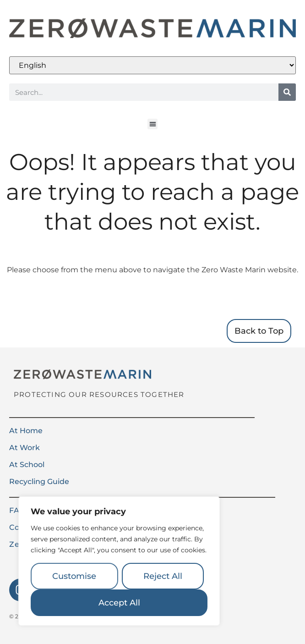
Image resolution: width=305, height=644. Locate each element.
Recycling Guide (39, 482)
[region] (119, 561)
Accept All (119, 603)
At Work (25, 448)
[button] (153, 124)
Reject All (163, 576)
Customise (74, 576)
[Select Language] (152, 65)
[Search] (287, 92)
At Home (26, 431)
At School (27, 465)
